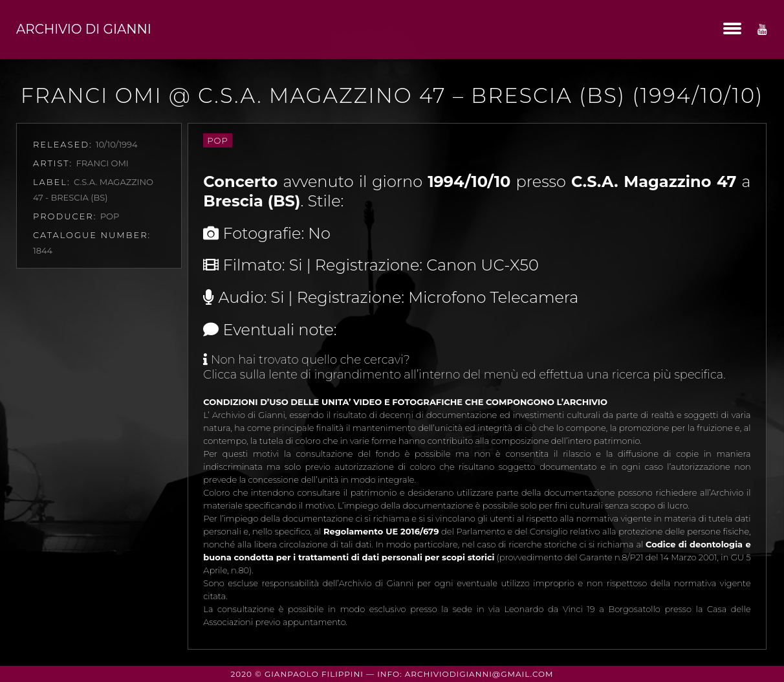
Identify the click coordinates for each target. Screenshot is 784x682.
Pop (217, 140)
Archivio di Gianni (84, 29)
